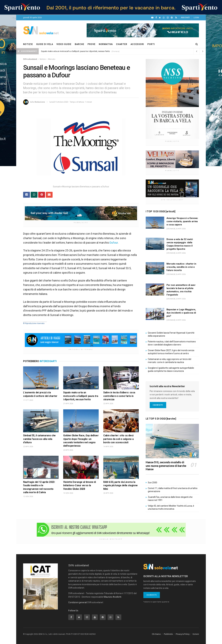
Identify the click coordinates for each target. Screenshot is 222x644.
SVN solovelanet (30, 59)
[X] (160, 18)
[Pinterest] (172, 18)
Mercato (52, 59)
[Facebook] (156, 18)
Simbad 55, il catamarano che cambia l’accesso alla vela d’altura (39, 439)
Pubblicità (168, 634)
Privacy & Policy (183, 634)
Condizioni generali (78, 602)
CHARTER (122, 44)
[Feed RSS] (176, 18)
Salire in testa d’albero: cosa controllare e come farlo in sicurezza (119, 396)
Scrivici (196, 634)
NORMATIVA (106, 44)
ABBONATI (185, 18)
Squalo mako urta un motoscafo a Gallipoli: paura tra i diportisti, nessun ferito (75, 51)
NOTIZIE (28, 44)
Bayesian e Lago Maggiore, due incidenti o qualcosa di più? (181, 313)
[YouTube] (152, 18)
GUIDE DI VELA (45, 44)
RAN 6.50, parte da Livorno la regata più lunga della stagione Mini (120, 485)
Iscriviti (158, 405)
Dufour (114, 243)
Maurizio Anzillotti (113, 597)
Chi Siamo (156, 634)
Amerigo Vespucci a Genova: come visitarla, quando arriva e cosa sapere (182, 221)
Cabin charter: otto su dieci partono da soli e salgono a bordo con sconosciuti (118, 439)
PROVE (91, 44)
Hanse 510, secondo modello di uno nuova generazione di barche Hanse (166, 466)
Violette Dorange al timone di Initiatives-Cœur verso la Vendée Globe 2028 (80, 485)
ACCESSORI (137, 44)
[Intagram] (168, 18)
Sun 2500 (152, 483)
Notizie (43, 59)
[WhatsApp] (164, 18)
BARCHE (79, 44)
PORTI (151, 44)
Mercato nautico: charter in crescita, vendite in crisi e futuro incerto (181, 267)
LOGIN (196, 18)
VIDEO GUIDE (64, 44)
